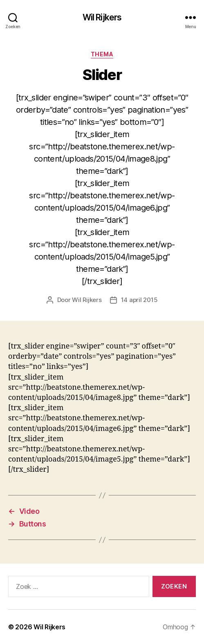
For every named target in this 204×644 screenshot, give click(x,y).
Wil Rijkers (102, 17)
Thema (102, 54)
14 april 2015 (139, 300)
